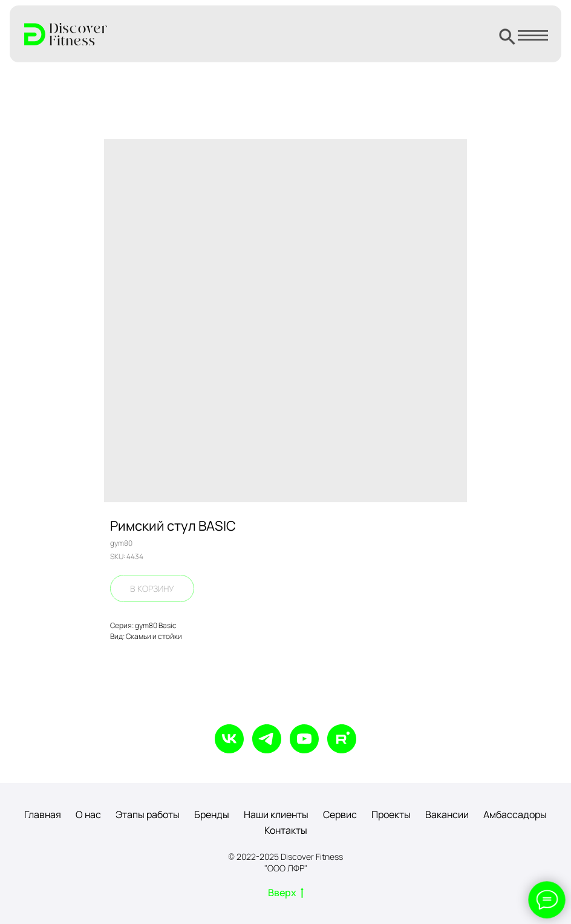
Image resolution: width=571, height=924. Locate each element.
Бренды (212, 814)
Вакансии (447, 814)
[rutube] (342, 739)
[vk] (229, 739)
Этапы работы (148, 814)
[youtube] (304, 739)
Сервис (340, 814)
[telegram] (267, 739)
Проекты (391, 814)
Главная (43, 814)
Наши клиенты (276, 814)
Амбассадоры (515, 814)
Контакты (286, 830)
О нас (88, 814)
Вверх (286, 893)
